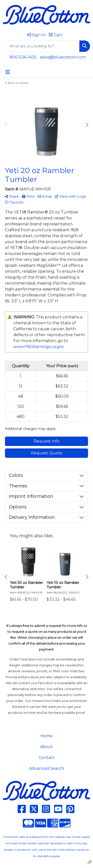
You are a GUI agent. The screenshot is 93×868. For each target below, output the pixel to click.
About (46, 747)
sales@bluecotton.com (63, 57)
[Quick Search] (41, 46)
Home (46, 736)
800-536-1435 (23, 57)
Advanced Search (46, 768)
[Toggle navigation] (8, 72)
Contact (47, 758)
